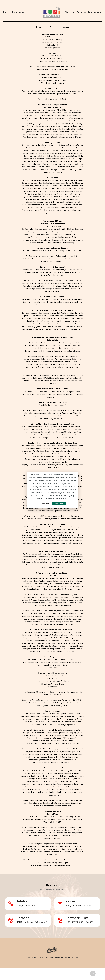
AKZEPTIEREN (60, 503)
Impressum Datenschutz (56, 498)
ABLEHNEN (44, 503)
